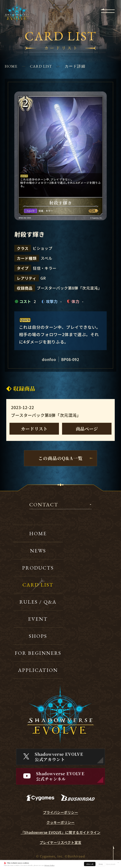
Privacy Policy (49, 865)
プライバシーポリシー (61, 812)
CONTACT (44, 505)
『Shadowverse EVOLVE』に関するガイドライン (61, 832)
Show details (111, 864)
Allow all (90, 864)
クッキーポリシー (60, 822)
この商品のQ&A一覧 (60, 458)
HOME (11, 66)
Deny (101, 864)
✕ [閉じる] (118, 862)
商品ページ (87, 429)
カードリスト (34, 429)
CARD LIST (41, 66)
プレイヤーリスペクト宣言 (61, 842)
